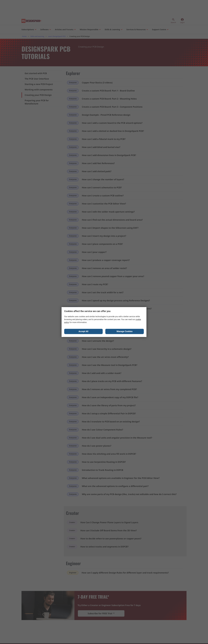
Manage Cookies (125, 332)
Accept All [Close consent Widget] (83, 332)
